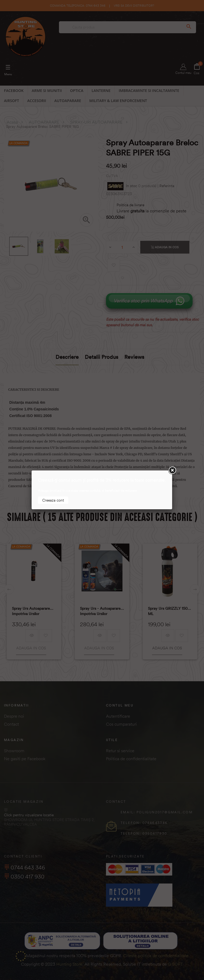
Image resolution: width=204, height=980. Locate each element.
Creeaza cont (53, 500)
